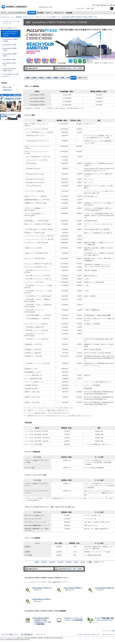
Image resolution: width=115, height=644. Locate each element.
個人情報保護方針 (27, 634)
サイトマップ (40, 634)
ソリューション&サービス (17, 13)
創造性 (56, 78)
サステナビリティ (109, 634)
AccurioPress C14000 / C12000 (10, 40)
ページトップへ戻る (109, 631)
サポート (49, 13)
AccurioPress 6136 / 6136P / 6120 (9, 70)
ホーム (3, 13)
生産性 (49, 78)
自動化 (34, 78)
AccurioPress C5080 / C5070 (10, 49)
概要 (28, 78)
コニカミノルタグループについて (88, 634)
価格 (74, 78)
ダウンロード (59, 13)
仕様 (68, 78)
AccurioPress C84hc (9, 59)
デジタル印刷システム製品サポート (11, 75)
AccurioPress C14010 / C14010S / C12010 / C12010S (77, 17)
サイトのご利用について (10, 634)
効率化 (42, 78)
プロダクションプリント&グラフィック (34, 17)
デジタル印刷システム (54, 17)
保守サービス (83, 78)
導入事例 (40, 13)
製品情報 (32, 13)
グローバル (80, 8)
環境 (63, 78)
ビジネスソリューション (7, 17)
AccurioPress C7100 (9, 45)
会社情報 (69, 13)
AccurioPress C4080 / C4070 (10, 55)
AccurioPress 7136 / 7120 (9, 64)
